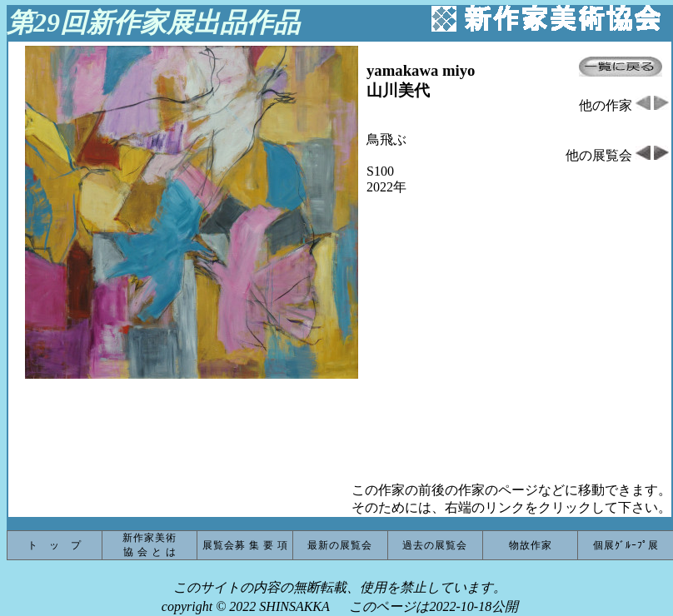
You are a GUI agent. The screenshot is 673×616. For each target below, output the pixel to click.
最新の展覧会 (340, 545)
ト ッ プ (55, 545)
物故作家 (531, 545)
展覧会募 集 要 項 (245, 545)
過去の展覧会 (435, 545)
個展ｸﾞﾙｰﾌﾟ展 (626, 545)
